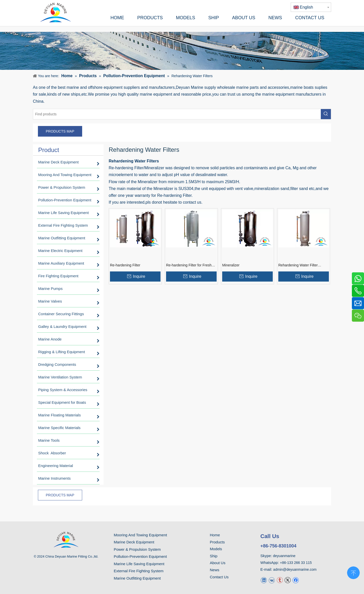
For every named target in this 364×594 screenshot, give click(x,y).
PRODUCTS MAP (60, 131)
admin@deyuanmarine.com (295, 569)
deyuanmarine (284, 556)
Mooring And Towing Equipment (140, 535)
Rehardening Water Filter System (298, 265)
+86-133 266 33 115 (296, 563)
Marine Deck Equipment (134, 542)
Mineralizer (231, 265)
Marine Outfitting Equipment (137, 578)
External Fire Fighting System (139, 571)
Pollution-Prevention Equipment (140, 556)
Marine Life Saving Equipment (139, 564)
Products (217, 542)
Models (216, 549)
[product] (182, 51)
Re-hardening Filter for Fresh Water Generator (189, 265)
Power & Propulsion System (137, 549)
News (215, 570)
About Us (218, 563)
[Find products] (177, 114)
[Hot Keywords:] (326, 114)
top (353, 572)
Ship (214, 556)
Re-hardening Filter (125, 265)
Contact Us (219, 577)
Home (215, 535)
